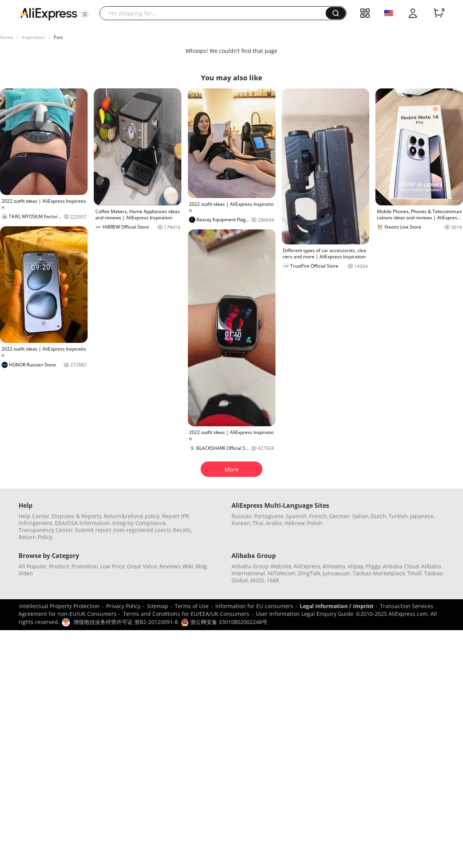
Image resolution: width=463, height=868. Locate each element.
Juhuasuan (336, 573)
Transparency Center (46, 530)
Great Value (142, 566)
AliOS (257, 580)
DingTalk (309, 573)
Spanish (296, 516)
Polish (315, 523)
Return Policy (35, 537)
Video (26, 573)
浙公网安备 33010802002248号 (224, 622)
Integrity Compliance (139, 523)
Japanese (422, 516)
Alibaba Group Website (261, 566)
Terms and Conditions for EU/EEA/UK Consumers (186, 614)
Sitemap (158, 606)
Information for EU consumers (254, 606)
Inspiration (33, 37)
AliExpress (307, 566)
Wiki (188, 566)
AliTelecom (281, 573)
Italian (360, 516)
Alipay (356, 566)
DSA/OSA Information (82, 523)
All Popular (33, 566)
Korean (241, 523)
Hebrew (295, 523)
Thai (258, 523)
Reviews (170, 566)
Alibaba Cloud (401, 566)
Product (59, 566)
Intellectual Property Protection (59, 606)
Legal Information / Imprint (337, 606)
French (318, 516)
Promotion (85, 566)
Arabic (274, 523)
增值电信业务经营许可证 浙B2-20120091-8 (126, 622)
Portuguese (269, 516)
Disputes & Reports (77, 516)
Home (7, 37)
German (340, 516)
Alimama (334, 566)
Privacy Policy (123, 606)
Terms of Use (192, 606)
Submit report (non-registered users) (123, 530)
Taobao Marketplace (379, 573)
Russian (242, 516)
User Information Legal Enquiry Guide (305, 614)
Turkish (398, 516)
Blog (201, 566)
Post (58, 37)
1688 (273, 580)
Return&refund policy (132, 516)
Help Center (34, 516)
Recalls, (183, 530)
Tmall (415, 573)
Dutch (379, 516)
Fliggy (373, 566)
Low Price (112, 566)
